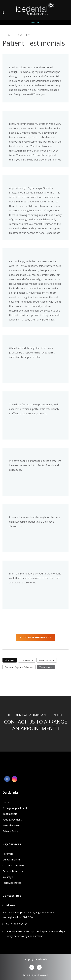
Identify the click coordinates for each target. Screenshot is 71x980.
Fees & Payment (12, 820)
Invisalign (8, 877)
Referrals (8, 854)
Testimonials (46, 667)
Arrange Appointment (15, 808)
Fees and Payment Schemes (19, 667)
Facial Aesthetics (12, 883)
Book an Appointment (35, 637)
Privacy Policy (10, 831)
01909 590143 (35, 22)
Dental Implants (12, 859)
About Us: (10, 660)
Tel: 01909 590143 (17, 924)
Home (6, 802)
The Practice (27, 660)
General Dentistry (13, 871)
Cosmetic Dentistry (14, 865)
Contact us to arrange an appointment (35, 725)
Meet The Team (47, 660)
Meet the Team (11, 825)
